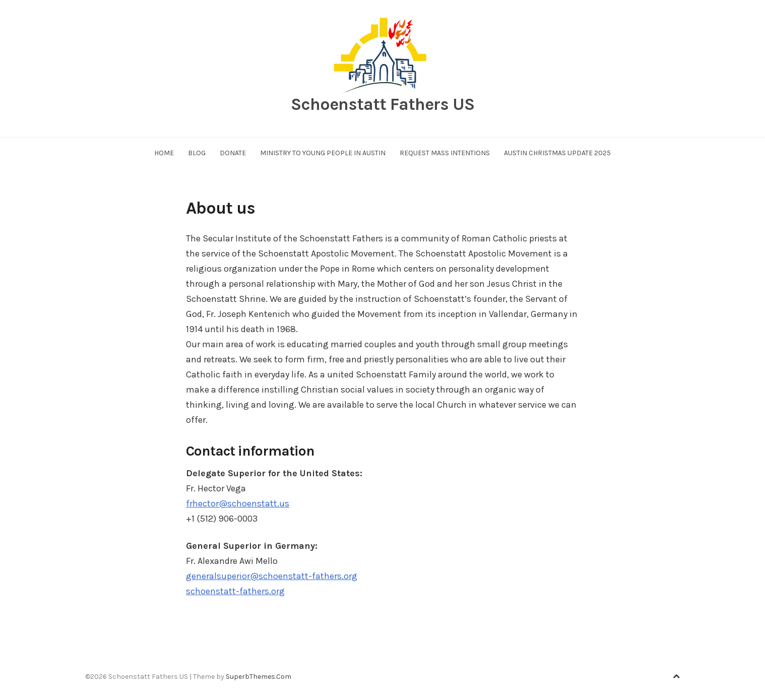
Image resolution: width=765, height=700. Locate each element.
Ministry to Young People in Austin (323, 153)
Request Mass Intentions (445, 153)
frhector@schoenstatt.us (238, 503)
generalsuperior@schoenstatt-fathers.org (272, 576)
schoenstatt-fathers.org (235, 591)
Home (164, 153)
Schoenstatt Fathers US (382, 104)
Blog (197, 153)
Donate (233, 153)
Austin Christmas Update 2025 (557, 153)
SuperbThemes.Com (259, 677)
